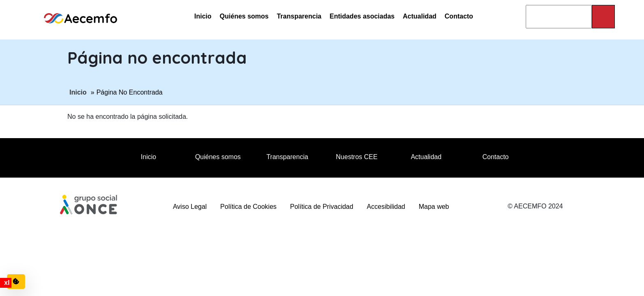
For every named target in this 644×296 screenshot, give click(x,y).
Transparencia (299, 16)
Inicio (203, 16)
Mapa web (434, 207)
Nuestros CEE (357, 157)
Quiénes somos (244, 16)
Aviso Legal (190, 207)
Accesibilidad (386, 207)
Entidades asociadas (362, 16)
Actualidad (420, 16)
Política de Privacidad (322, 207)
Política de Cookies (248, 207)
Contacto (459, 16)
